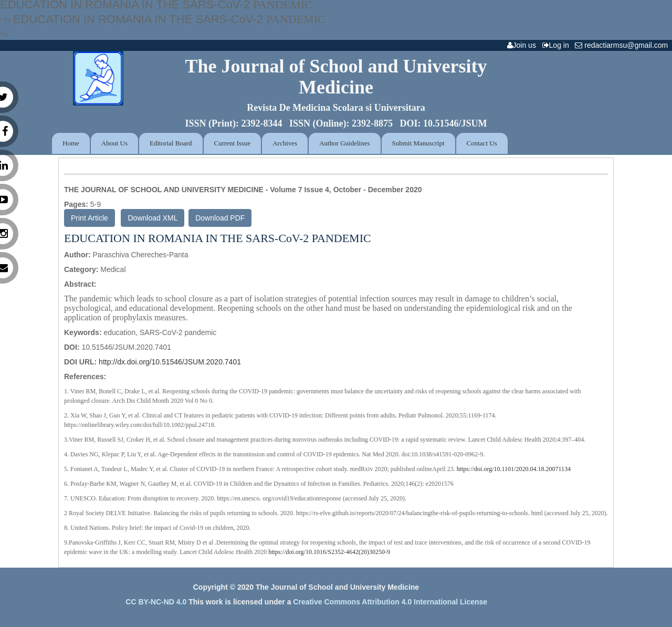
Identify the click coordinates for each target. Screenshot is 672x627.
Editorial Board (171, 143)
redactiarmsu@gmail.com (623, 45)
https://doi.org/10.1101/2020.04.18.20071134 (514, 469)
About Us (114, 143)
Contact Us (482, 143)
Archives (285, 143)
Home (71, 143)
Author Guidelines (344, 143)
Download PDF (220, 218)
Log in (558, 45)
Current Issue (233, 143)
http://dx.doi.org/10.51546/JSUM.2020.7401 (170, 362)
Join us (524, 45)
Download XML (153, 218)
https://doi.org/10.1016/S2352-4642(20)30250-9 (329, 552)
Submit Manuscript (418, 143)
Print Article (90, 218)
